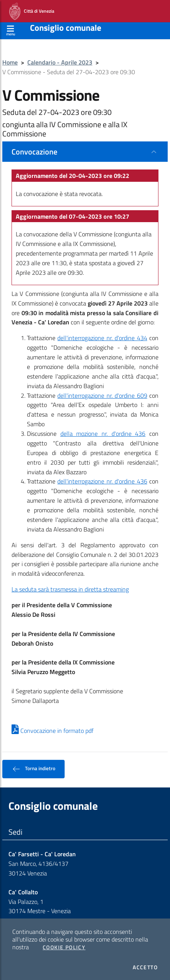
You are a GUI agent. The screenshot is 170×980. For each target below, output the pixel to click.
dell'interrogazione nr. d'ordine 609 (102, 395)
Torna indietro (33, 769)
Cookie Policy (64, 947)
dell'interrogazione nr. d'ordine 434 (102, 338)
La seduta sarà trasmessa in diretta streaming (70, 589)
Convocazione (34, 152)
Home (10, 62)
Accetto (145, 967)
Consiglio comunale (66, 28)
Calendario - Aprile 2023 (60, 62)
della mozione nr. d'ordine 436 (103, 434)
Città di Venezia (32, 11)
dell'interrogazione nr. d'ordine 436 (102, 481)
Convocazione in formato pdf (52, 731)
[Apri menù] (11, 29)
